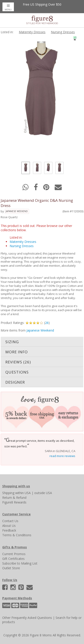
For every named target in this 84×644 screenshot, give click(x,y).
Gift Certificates (13, 559)
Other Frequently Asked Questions (27, 618)
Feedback (9, 530)
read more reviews (62, 456)
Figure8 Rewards (14, 502)
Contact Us (10, 521)
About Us (9, 526)
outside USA (43, 493)
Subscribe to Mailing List (20, 563)
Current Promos (14, 554)
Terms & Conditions (17, 535)
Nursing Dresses (63, 32)
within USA (23, 493)
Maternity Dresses (32, 32)
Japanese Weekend (17, 211)
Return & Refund (14, 498)
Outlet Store (11, 568)
